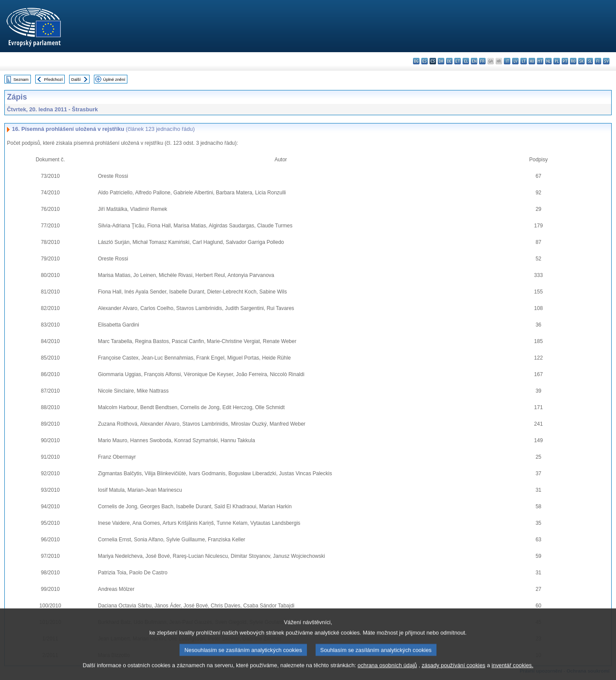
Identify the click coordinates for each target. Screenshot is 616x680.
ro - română (573, 61)
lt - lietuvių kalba (524, 61)
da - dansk (441, 61)
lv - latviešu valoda (515, 61)
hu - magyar (532, 61)
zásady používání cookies (454, 675)
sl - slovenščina (590, 61)
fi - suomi (598, 61)
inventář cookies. (513, 675)
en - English (474, 61)
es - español (425, 61)
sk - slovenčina (581, 61)
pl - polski (557, 61)
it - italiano (507, 61)
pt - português (565, 61)
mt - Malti (540, 61)
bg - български (416, 61)
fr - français (482, 61)
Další (76, 79)
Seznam (21, 79)
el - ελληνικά (466, 61)
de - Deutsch (449, 61)
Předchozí (53, 79)
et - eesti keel (458, 61)
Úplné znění (114, 79)
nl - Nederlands (548, 61)
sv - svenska (606, 61)
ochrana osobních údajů (388, 675)
